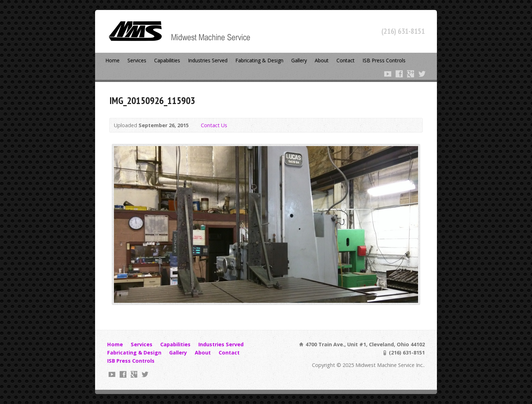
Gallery (299, 60)
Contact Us (214, 125)
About (322, 60)
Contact (346, 60)
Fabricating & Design (259, 60)
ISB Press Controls (384, 60)
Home (113, 60)
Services (137, 60)
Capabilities (167, 60)
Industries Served (208, 60)
